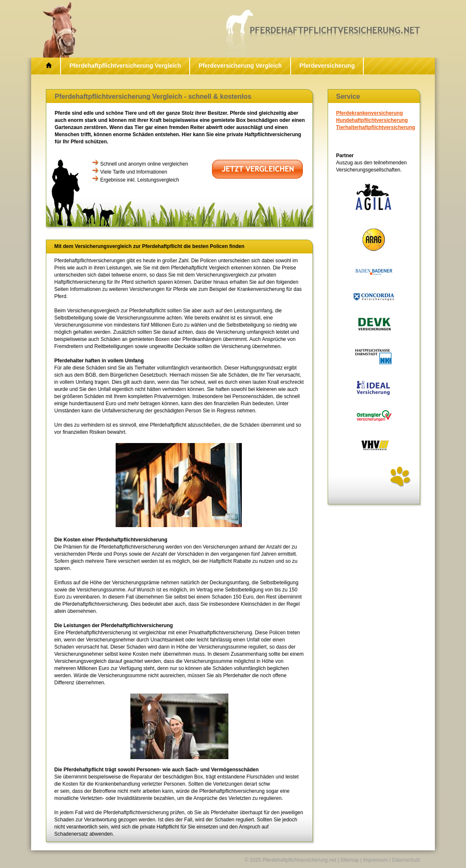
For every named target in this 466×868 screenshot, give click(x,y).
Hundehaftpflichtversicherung (372, 120)
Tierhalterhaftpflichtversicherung (376, 127)
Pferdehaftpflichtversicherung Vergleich (125, 66)
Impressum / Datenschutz (392, 860)
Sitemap (349, 860)
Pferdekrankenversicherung (369, 113)
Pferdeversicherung (327, 66)
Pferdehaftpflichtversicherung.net (299, 860)
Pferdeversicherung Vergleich (240, 66)
